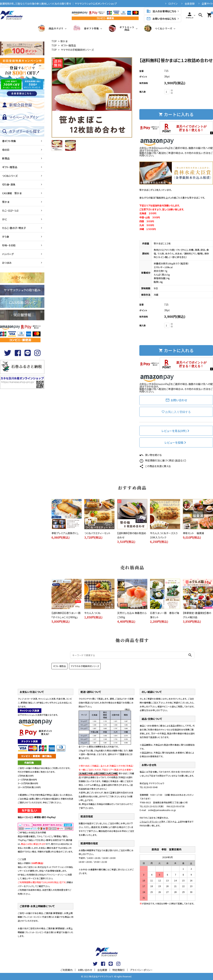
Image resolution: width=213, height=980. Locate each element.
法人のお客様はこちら (161, 11)
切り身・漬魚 (9, 184)
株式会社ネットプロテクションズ (52, 867)
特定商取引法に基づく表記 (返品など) (163, 460)
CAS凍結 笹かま (12, 193)
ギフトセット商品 (122, 28)
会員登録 (190, 4)
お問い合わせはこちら (161, 19)
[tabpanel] (92, 97)
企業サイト (207, 4)
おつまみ (7, 263)
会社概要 (102, 970)
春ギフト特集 (86, 28)
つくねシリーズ (158, 28)
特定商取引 (119, 970)
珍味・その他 (9, 245)
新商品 (6, 158)
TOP (54, 41)
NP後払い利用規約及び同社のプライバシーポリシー (42, 875)
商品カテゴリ (51, 28)
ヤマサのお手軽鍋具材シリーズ (77, 50)
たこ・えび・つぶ (10, 211)
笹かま (64, 41)
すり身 (6, 237)
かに (5, 219)
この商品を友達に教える (155, 466)
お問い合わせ (176, 400)
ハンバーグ (8, 254)
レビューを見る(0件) (176, 431)
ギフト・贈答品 (68, 45)
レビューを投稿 (176, 442)
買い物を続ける (151, 455)
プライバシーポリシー (141, 970)
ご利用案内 (67, 970)
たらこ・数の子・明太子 (14, 228)
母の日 (6, 150)
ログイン (173, 4)
